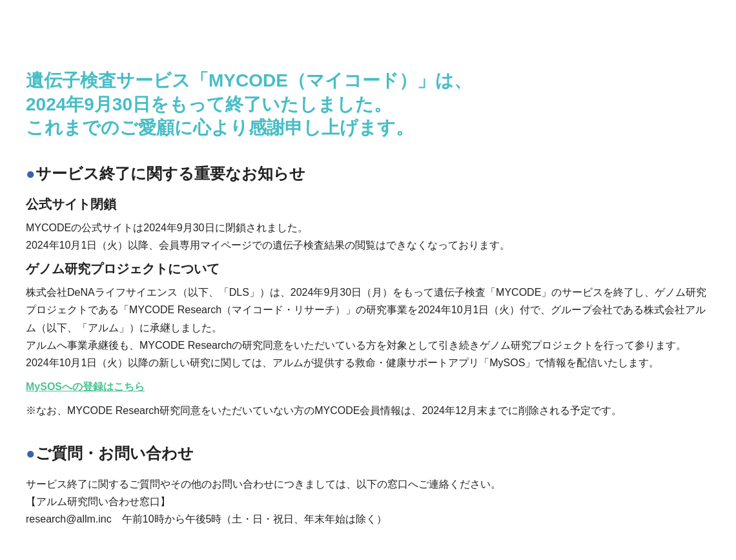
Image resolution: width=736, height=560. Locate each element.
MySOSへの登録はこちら (85, 387)
